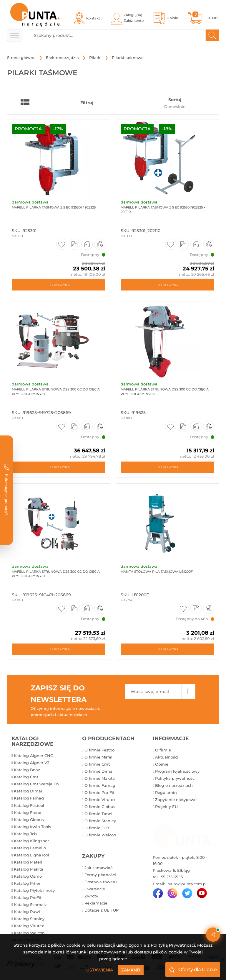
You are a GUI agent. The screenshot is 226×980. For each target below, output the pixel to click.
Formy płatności (100, 875)
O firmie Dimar (99, 771)
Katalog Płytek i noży (34, 890)
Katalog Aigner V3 (31, 763)
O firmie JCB (97, 828)
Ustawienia (100, 970)
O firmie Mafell (99, 757)
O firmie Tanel (98, 814)
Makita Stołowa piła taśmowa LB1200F (157, 572)
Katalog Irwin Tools (33, 827)
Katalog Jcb (25, 834)
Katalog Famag (29, 798)
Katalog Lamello (30, 848)
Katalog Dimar (28, 791)
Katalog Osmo (28, 876)
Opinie (162, 764)
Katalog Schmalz (30, 905)
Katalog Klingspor (31, 841)
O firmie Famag (100, 785)
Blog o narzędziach (174, 785)
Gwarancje (95, 889)
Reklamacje (96, 903)
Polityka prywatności (175, 778)
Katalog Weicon (29, 933)
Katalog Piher (27, 883)
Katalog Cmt (26, 777)
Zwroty (91, 896)
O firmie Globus (100, 807)
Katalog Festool (29, 805)
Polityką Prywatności (173, 945)
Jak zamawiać (98, 868)
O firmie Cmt (97, 764)
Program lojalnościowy (177, 771)
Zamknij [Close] (131, 970)
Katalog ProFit (28, 897)
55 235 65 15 (171, 877)
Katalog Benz (27, 770)
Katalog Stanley (29, 919)
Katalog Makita (29, 869)
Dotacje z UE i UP (102, 910)
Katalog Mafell (28, 862)
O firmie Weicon (100, 835)
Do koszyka (59, 285)
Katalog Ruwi (27, 912)
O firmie (163, 750)
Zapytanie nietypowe (176, 800)
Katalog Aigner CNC (33, 756)
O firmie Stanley (100, 821)
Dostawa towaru (101, 882)
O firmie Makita (100, 778)
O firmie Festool (100, 750)
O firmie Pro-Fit (99, 792)
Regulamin (166, 792)
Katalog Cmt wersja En (36, 784)
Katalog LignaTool (31, 855)
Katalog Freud (28, 812)
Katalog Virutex (29, 926)
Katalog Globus (29, 820)
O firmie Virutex (100, 800)
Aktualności (167, 757)
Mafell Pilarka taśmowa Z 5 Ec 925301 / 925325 (54, 207)
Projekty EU (166, 807)
